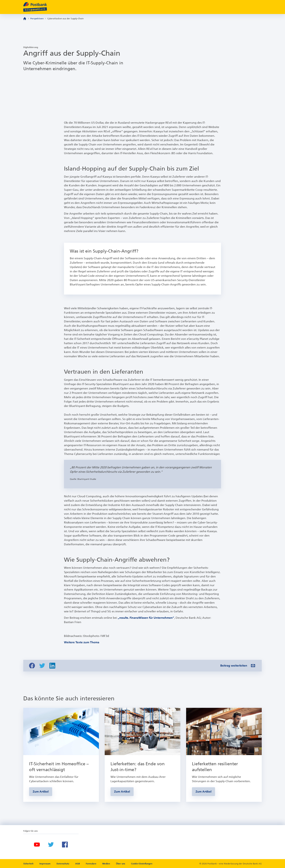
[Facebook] (65, 845)
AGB (78, 864)
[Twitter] (51, 845)
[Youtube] (37, 845)
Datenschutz (63, 864)
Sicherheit (29, 864)
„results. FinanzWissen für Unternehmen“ (146, 618)
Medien (106, 864)
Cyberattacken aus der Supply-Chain (65, 19)
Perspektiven (37, 19)
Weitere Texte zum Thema (82, 642)
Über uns (121, 864)
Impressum (45, 864)
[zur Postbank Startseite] (35, 7)
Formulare (91, 864)
